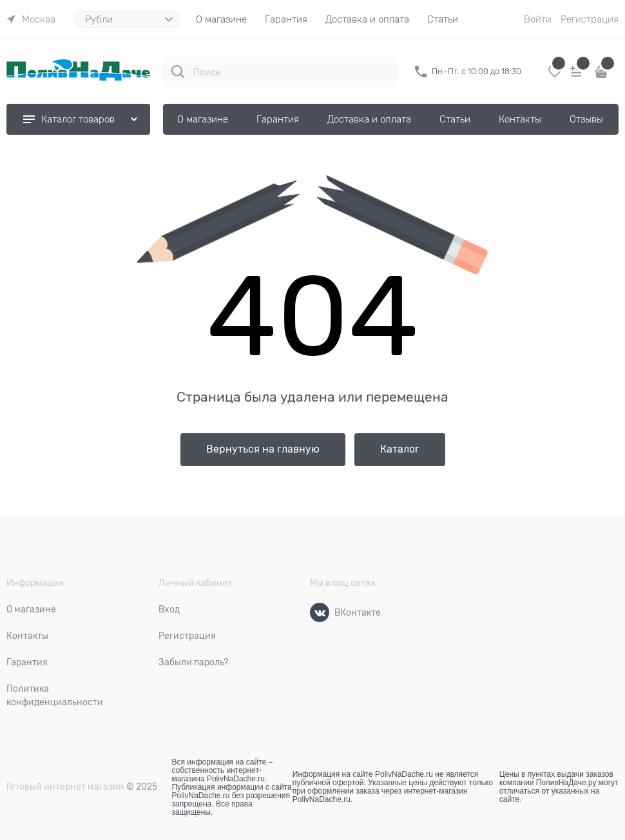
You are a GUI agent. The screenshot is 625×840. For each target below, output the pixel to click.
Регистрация (590, 19)
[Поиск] (178, 72)
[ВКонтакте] (320, 612)
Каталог (400, 449)
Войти (538, 19)
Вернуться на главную (263, 449)
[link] (31, 19)
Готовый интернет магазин (65, 786)
